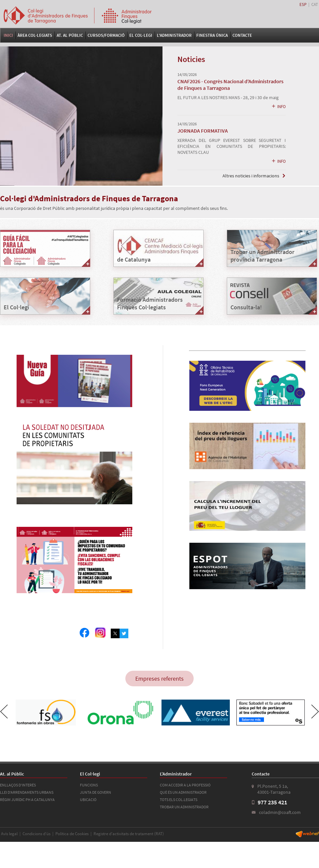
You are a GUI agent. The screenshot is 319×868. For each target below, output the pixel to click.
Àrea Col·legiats (35, 35)
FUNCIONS (89, 785)
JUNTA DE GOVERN (96, 792)
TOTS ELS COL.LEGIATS (179, 800)
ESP (303, 4)
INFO (279, 107)
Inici (8, 35)
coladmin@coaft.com (280, 812)
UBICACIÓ (88, 800)
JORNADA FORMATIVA (203, 131)
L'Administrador (174, 35)
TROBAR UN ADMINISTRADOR (184, 807)
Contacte (242, 35)
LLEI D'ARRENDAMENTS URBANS (27, 792)
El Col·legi (141, 35)
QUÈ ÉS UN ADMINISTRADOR (183, 792)
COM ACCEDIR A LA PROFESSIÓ (185, 785)
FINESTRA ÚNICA (212, 35)
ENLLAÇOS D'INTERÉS (18, 785)
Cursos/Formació (106, 35)
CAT (315, 4)
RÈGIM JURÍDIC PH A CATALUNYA (27, 800)
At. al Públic (70, 35)
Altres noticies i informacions (251, 176)
